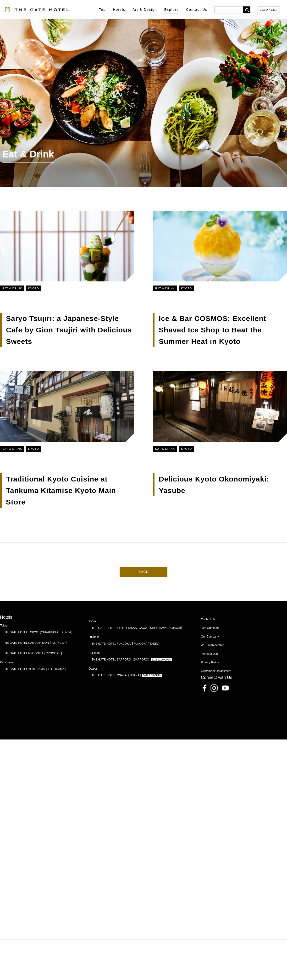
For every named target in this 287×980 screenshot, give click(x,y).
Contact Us (208, 633)
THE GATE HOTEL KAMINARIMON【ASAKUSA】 (36, 656)
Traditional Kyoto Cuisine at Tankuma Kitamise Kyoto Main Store (61, 493)
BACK (143, 585)
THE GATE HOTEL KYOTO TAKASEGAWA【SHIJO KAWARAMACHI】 (138, 642)
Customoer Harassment (216, 685)
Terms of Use (209, 667)
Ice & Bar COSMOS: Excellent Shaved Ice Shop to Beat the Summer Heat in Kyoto (210, 332)
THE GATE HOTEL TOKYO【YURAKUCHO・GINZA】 (39, 646)
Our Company (210, 650)
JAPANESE (269, 10)
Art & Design (145, 10)
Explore (172, 10)
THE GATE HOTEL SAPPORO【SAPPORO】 (132, 673)
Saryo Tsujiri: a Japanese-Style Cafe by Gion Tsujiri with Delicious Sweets (69, 330)
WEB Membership (212, 659)
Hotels (119, 10)
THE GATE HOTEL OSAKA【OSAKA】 (127, 689)
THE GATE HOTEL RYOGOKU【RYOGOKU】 (33, 667)
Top (102, 10)
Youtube (225, 702)
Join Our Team (210, 642)
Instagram (214, 702)
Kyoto (34, 288)
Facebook (204, 702)
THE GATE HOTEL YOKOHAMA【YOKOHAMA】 (35, 683)
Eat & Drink (12, 288)
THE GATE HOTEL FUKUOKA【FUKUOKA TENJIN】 (126, 657)
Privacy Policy (210, 676)
